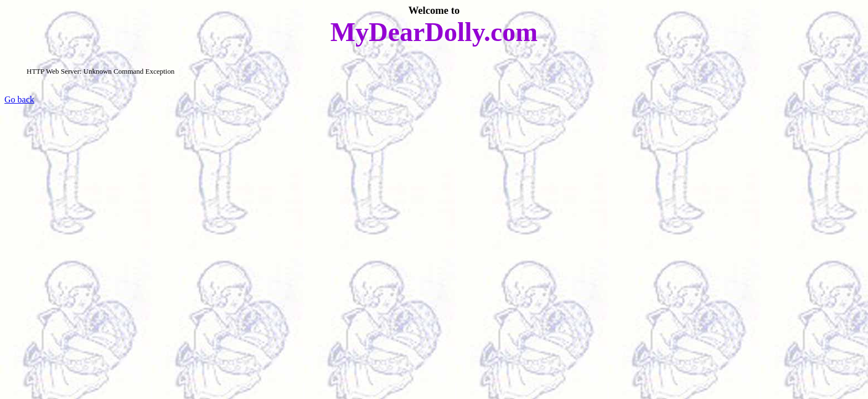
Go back (19, 99)
